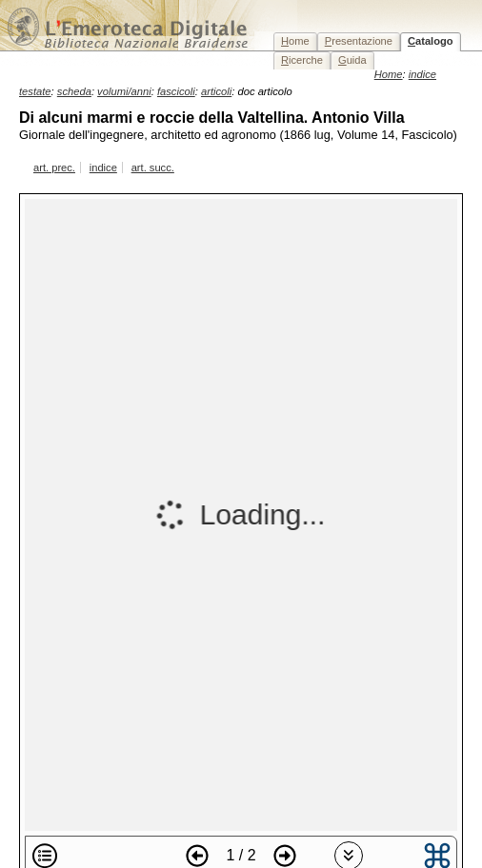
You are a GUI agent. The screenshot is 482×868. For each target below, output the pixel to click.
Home (389, 74)
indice (103, 168)
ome (295, 41)
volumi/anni (124, 91)
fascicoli (176, 91)
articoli (216, 91)
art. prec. (54, 168)
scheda (74, 91)
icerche (302, 60)
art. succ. (153, 168)
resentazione (359, 41)
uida (352, 60)
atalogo (431, 41)
